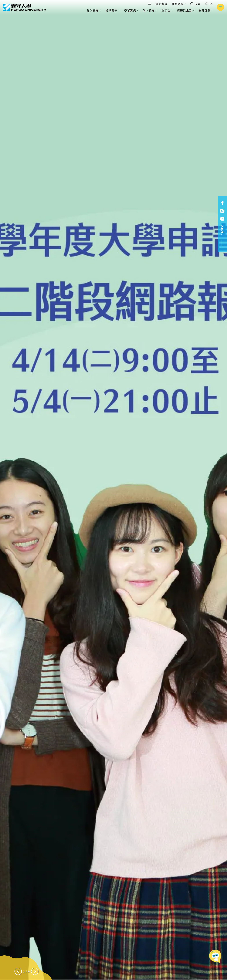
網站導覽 (161, 4)
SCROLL (222, 236)
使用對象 (179, 4)
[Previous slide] (18, 971)
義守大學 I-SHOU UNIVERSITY (25, 7)
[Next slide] (35, 971)
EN (209, 4)
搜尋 (196, 4)
